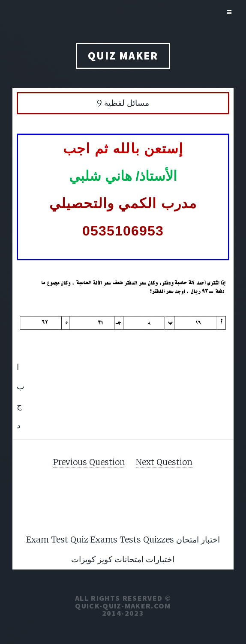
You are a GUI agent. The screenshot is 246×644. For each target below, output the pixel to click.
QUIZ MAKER (123, 56)
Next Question (164, 462)
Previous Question (89, 462)
